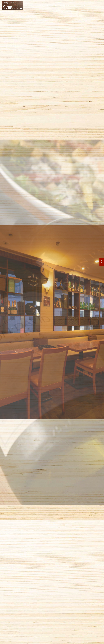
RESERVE (82, 5)
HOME (42, 5)
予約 (102, 262)
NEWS (75, 5)
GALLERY (55, 5)
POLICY (69, 5)
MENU (48, 5)
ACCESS (62, 5)
